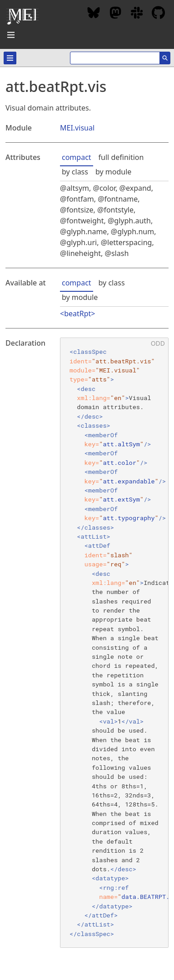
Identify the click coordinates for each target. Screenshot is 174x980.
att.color (119, 463)
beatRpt (77, 314)
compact (77, 157)
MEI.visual (77, 128)
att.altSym (121, 444)
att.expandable (129, 481)
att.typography (129, 518)
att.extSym (121, 499)
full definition (121, 157)
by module (113, 172)
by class (75, 172)
